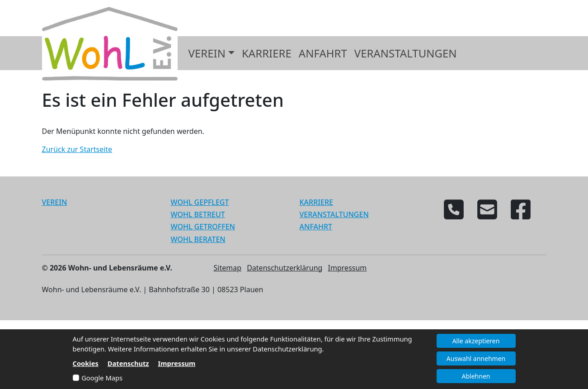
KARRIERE (316, 202)
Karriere (267, 53)
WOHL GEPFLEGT (200, 202)
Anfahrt (323, 53)
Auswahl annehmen (476, 358)
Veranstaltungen (406, 53)
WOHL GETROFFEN (203, 227)
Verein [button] (207, 53)
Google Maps (102, 378)
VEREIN (55, 202)
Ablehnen (476, 376)
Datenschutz (128, 363)
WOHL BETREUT (198, 214)
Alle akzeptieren (476, 341)
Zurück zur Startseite (77, 149)
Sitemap (228, 268)
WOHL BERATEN (198, 239)
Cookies (86, 363)
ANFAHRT (316, 227)
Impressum (348, 268)
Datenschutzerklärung (285, 268)
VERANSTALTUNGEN (334, 214)
